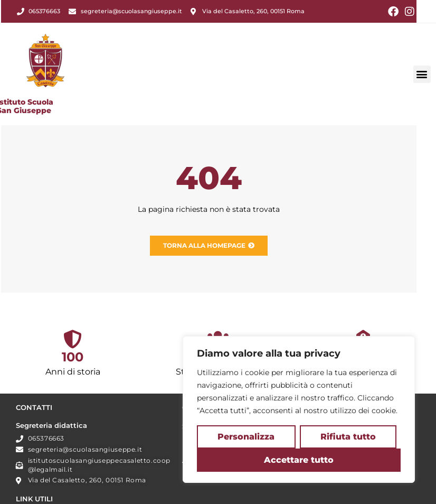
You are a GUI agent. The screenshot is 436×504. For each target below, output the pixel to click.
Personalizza (246, 437)
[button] (422, 60)
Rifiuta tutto (348, 437)
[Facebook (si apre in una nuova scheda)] (393, 12)
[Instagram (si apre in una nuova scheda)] (408, 12)
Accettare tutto (299, 460)
